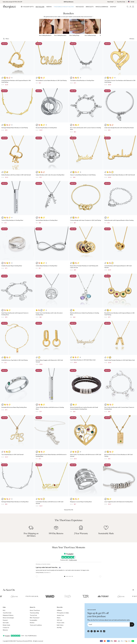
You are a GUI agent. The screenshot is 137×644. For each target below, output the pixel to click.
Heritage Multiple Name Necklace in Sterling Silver (15, 502)
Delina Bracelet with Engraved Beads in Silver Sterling (119, 220)
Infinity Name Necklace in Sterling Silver (47, 266)
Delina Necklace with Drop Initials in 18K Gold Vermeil (16, 175)
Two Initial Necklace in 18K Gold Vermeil (12, 454)
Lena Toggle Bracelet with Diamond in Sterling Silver (119, 502)
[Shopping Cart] (133, 7)
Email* (91, 624)
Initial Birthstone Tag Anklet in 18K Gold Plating (15, 360)
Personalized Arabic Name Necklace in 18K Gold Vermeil (120, 175)
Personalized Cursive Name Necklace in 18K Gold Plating (51, 80)
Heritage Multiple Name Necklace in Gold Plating (15, 128)
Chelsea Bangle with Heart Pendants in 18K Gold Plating (86, 220)
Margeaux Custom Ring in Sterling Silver (81, 502)
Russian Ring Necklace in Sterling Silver (46, 128)
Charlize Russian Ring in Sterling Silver (12, 266)
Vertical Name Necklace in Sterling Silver (47, 220)
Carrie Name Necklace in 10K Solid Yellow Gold (83, 360)
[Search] (128, 7)
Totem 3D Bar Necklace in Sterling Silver (12, 220)
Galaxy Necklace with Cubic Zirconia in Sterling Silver (50, 175)
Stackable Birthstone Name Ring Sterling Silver (14, 407)
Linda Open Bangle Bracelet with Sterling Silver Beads (119, 128)
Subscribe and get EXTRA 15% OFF (12, 2)
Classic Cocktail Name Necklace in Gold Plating (83, 175)
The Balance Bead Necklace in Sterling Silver (82, 80)
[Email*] (109, 624)
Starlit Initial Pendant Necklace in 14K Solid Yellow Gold (120, 360)
